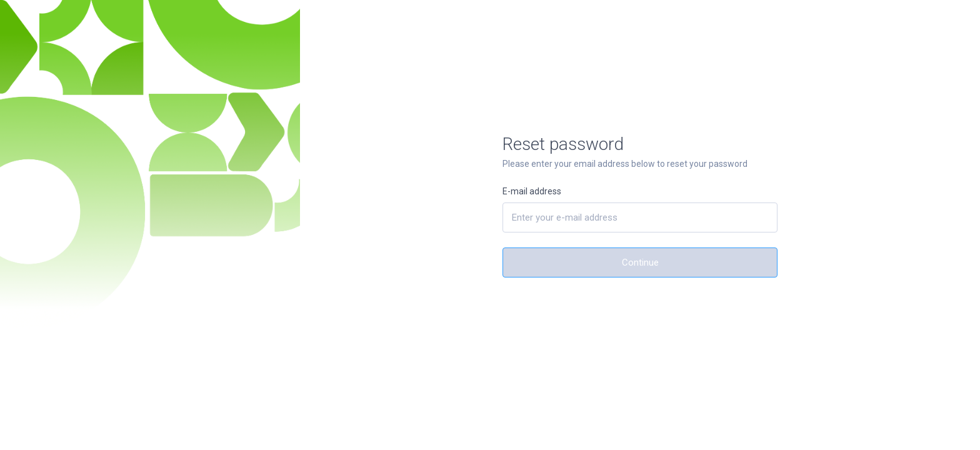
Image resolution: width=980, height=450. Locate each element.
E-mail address (532, 191)
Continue (640, 262)
